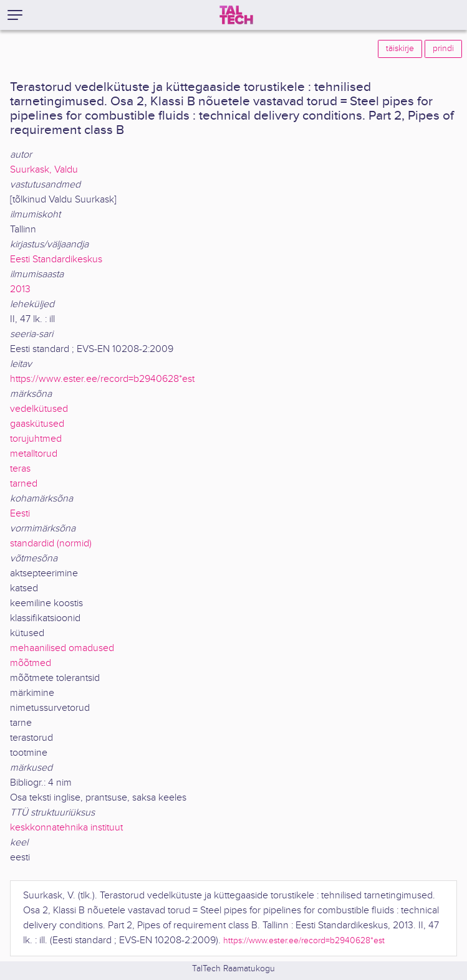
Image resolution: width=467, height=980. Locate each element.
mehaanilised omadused (62, 648)
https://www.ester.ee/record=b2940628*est (102, 379)
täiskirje (400, 49)
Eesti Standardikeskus (56, 259)
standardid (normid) (51, 544)
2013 (20, 289)
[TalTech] (236, 15)
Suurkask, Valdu (44, 170)
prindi (443, 49)
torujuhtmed (36, 439)
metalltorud (34, 454)
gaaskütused (37, 424)
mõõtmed (31, 663)
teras (20, 469)
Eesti (20, 514)
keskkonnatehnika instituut (66, 828)
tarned (24, 484)
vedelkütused (39, 409)
